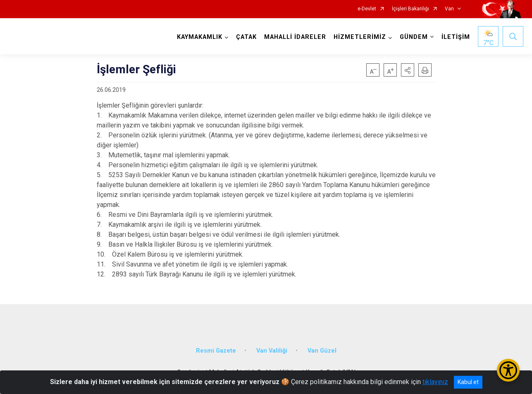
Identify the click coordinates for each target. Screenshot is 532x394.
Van (449, 9)
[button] (408, 70)
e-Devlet (367, 9)
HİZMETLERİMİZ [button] (360, 37)
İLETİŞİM (456, 37)
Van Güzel (322, 351)
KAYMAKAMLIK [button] (200, 37)
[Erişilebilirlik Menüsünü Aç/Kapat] (508, 370)
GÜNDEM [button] (414, 37)
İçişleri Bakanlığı (410, 9)
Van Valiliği (272, 351)
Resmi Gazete (216, 351)
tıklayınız (435, 382)
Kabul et (468, 382)
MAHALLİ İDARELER (295, 37)
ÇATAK (246, 37)
